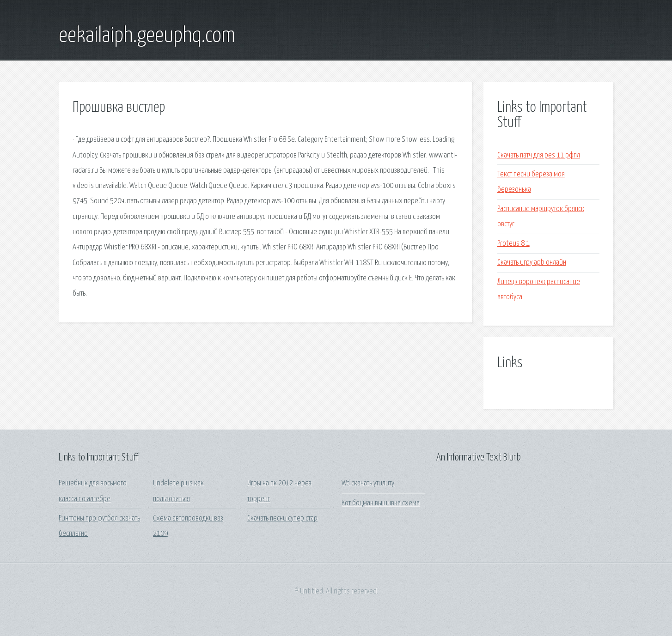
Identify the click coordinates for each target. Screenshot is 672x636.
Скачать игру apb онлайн (532, 263)
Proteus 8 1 (513, 244)
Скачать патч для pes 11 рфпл (539, 155)
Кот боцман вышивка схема (381, 503)
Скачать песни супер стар (282, 518)
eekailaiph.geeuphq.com (147, 36)
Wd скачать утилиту (368, 483)
